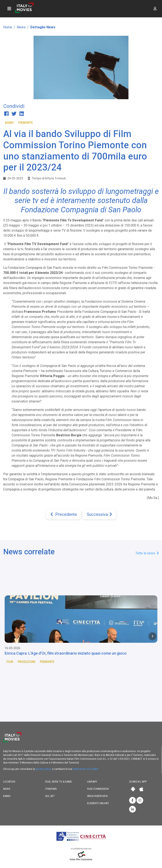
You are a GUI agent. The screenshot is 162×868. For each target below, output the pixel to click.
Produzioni (26, 662)
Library (92, 782)
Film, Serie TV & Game (59, 782)
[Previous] (63, 514)
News (21, 27)
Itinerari (51, 789)
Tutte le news (147, 553)
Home (8, 27)
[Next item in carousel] (153, 636)
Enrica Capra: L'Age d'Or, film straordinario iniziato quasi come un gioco (66, 653)
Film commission (98, 789)
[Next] (99, 514)
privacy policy (43, 769)
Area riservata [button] (97, 796)
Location (9, 782)
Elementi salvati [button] (98, 803)
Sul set (50, 796)
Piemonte (26, 123)
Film (10, 662)
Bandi (9, 123)
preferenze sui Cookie (86, 769)
